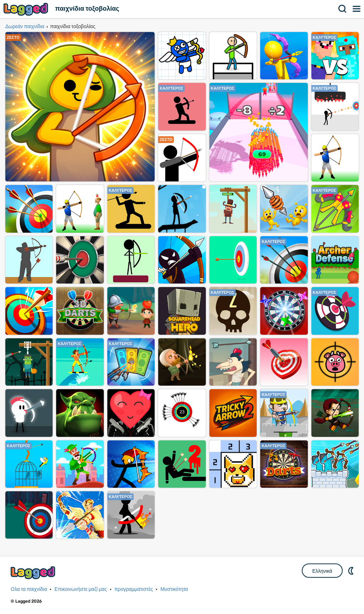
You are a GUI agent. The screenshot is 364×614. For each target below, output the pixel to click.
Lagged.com (34, 573)
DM (352, 571)
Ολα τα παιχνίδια (29, 589)
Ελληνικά (322, 571)
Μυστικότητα (174, 589)
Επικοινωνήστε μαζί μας (81, 589)
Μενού (357, 9)
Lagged (27, 9)
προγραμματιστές (134, 589)
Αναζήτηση (343, 9)
